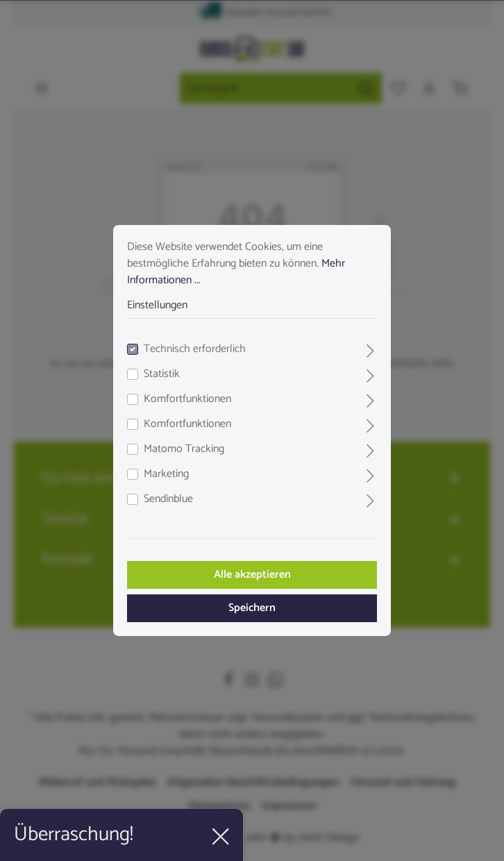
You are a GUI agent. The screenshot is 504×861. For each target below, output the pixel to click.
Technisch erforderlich (195, 349)
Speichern (252, 608)
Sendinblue (168, 499)
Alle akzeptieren (252, 575)
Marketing (166, 474)
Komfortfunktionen (187, 399)
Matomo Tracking (184, 449)
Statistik (162, 374)
